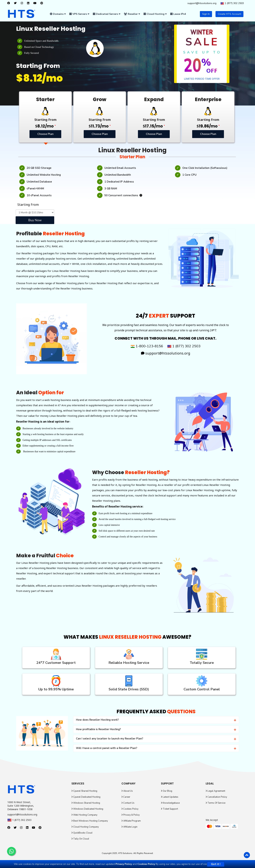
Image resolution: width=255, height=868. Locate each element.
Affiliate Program (131, 821)
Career (126, 797)
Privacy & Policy (131, 815)
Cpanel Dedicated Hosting (86, 797)
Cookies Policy (130, 809)
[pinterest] (43, 3)
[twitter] (16, 3)
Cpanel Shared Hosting (84, 791)
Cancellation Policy (216, 797)
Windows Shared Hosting (86, 803)
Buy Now (35, 220)
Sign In (206, 14)
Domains (58, 14)
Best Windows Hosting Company (90, 821)
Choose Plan (45, 134)
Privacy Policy (124, 864)
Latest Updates (170, 797)
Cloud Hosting (155, 14)
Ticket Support (169, 809)
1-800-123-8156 (147, 346)
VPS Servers (79, 14)
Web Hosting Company (84, 815)
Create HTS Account (229, 14)
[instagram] (23, 3)
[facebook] (10, 3)
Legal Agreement (215, 791)
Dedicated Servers (107, 14)
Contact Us (128, 803)
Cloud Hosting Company (85, 827)
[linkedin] (29, 3)
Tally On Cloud (80, 839)
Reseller (132, 14)
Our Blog (167, 791)
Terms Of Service (216, 803)
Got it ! (216, 864)
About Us (127, 791)
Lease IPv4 (178, 14)
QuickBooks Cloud (82, 833)
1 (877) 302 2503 (232, 3)
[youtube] (36, 3)
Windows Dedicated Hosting (87, 809)
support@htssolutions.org (202, 3)
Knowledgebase (170, 803)
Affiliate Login (129, 827)
